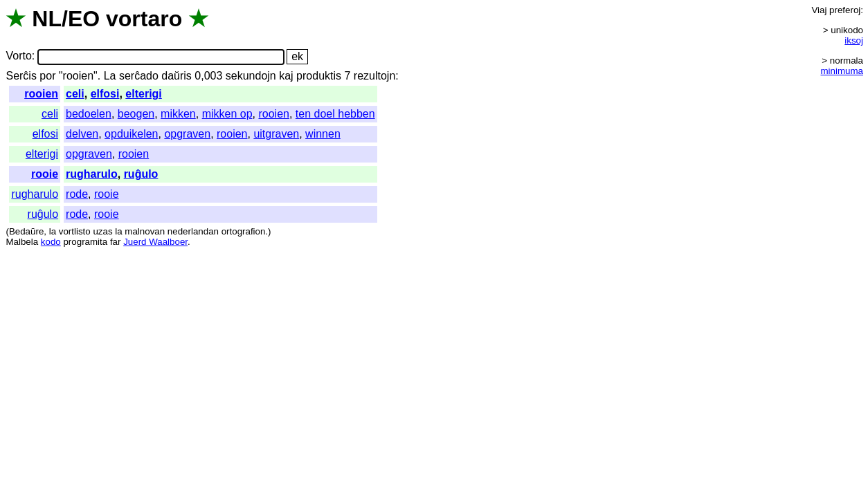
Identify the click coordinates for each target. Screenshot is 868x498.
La (110, 76)
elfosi (105, 94)
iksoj (854, 40)
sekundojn (251, 76)
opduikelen (131, 134)
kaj (286, 76)
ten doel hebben (335, 114)
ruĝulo (141, 174)
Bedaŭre (26, 231)
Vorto (18, 56)
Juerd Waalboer (155, 242)
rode (77, 194)
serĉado (139, 76)
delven (82, 134)
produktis (319, 76)
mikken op (227, 114)
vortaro (144, 19)
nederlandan (193, 231)
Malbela (22, 242)
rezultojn (374, 76)
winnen (323, 134)
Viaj (819, 10)
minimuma (842, 71)
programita (85, 242)
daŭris (177, 76)
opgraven (187, 134)
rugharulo (92, 174)
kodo (51, 242)
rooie (45, 174)
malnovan (145, 231)
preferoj (845, 10)
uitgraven (276, 134)
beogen (136, 114)
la (53, 231)
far (116, 242)
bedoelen (89, 114)
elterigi (143, 94)
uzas (102, 231)
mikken (178, 114)
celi (75, 94)
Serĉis (21, 76)
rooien (41, 94)
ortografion (244, 231)
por (47, 76)
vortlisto (75, 231)
